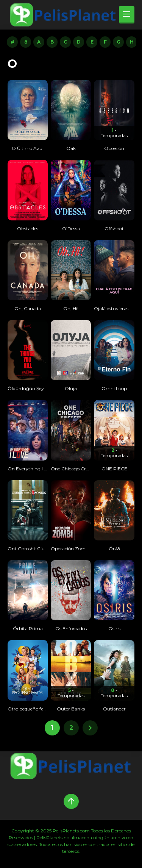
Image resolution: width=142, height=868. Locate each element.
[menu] (127, 15)
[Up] (71, 801)
